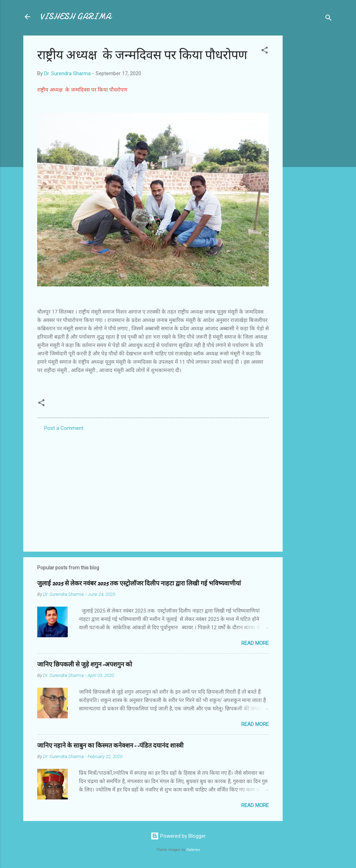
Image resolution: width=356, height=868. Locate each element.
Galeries (193, 850)
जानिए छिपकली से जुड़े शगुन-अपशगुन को (85, 665)
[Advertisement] (310, 140)
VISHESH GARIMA (75, 17)
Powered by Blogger (178, 836)
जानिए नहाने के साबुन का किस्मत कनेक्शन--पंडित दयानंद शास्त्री (110, 746)
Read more (255, 643)
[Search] (329, 19)
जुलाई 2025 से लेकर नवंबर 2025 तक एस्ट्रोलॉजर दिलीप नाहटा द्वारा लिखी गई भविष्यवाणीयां (139, 583)
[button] (265, 51)
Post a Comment (64, 428)
